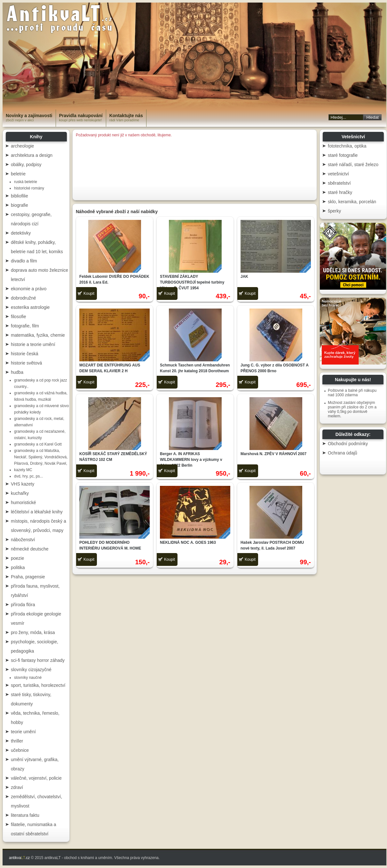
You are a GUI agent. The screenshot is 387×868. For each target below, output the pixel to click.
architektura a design (32, 155)
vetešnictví (338, 174)
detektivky (21, 233)
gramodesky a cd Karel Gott (38, 444)
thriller (17, 741)
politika (18, 567)
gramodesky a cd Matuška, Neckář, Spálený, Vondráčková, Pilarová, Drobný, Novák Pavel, (41, 457)
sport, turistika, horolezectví (38, 685)
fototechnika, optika (347, 146)
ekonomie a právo (29, 289)
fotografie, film (25, 326)
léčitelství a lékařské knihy (37, 512)
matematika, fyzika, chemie (38, 335)
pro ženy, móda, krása (33, 632)
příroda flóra (23, 605)
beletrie (18, 174)
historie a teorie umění (33, 344)
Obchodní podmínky (348, 444)
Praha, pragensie (28, 577)
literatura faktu (25, 815)
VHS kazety (23, 484)
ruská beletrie (26, 182)
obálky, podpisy (26, 165)
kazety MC (23, 470)
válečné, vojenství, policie (36, 778)
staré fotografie (343, 155)
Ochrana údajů (343, 453)
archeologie (22, 146)
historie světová (26, 363)
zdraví (17, 787)
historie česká (25, 354)
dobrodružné (24, 298)
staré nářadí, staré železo (353, 165)
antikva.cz (19, 858)
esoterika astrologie (30, 307)
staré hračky (340, 192)
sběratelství (339, 183)
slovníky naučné (28, 678)
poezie (17, 558)
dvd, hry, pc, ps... (28, 476)
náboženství (23, 540)
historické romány (29, 188)
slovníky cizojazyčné (31, 670)
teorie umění (23, 732)
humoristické (24, 502)
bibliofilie (20, 196)
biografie (20, 205)
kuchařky (20, 493)
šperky (334, 211)
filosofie (18, 317)
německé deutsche (30, 549)
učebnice (20, 750)
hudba (17, 372)
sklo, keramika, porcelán (352, 202)
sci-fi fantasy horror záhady (38, 660)
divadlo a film (24, 261)
